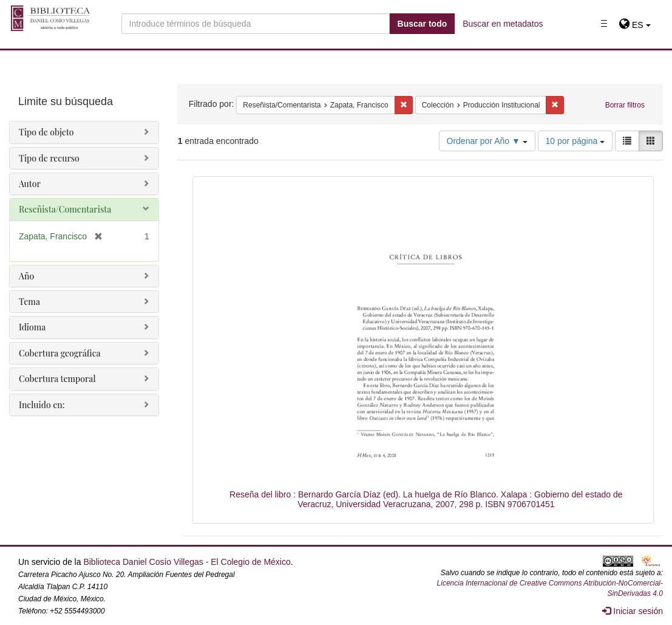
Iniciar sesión (633, 611)
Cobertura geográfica (60, 353)
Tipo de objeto (46, 132)
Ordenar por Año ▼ (487, 141)
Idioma (32, 327)
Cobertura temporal (57, 379)
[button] (635, 25)
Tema (29, 302)
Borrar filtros (625, 105)
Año (26, 276)
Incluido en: (42, 405)
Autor (30, 184)
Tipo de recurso (49, 158)
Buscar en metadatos (503, 24)
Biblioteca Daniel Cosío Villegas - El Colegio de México (187, 562)
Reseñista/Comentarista (65, 209)
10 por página (575, 141)
